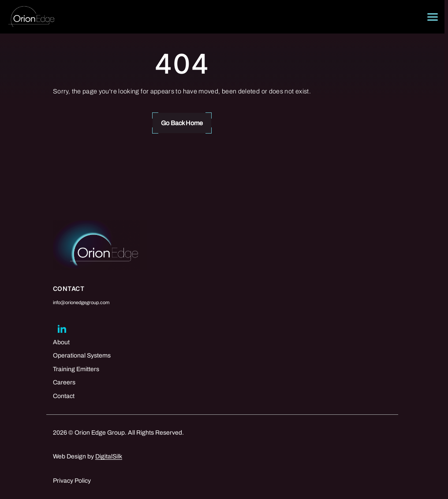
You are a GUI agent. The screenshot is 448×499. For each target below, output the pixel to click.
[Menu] (433, 17)
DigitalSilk (109, 456)
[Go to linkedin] (62, 329)
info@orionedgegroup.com (81, 302)
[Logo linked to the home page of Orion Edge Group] (31, 17)
